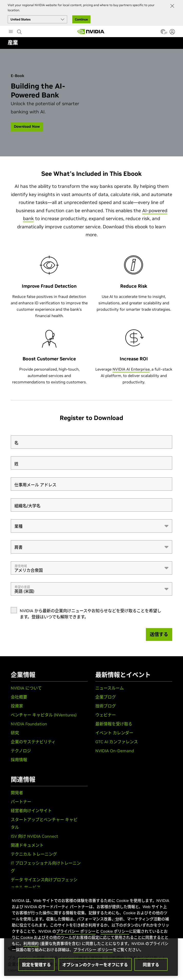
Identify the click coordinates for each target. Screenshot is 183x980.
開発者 (17, 793)
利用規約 (31, 944)
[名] (91, 442)
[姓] (91, 463)
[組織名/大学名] (91, 505)
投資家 (17, 706)
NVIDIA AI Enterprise (131, 369)
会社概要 (19, 697)
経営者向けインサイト (31, 811)
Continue (81, 19)
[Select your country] (37, 19)
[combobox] (91, 526)
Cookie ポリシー (115, 931)
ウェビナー (106, 715)
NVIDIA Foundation (29, 724)
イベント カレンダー (114, 733)
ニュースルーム (110, 688)
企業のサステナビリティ (33, 742)
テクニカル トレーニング (34, 854)
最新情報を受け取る (114, 724)
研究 (15, 733)
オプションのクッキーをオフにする (95, 965)
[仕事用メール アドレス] (91, 484)
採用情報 (19, 760)
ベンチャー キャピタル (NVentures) (44, 715)
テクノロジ (21, 751)
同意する (151, 965)
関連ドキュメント (27, 845)
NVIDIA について (26, 688)
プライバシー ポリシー (76, 931)
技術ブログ (106, 706)
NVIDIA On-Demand (115, 751)
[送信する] (159, 634)
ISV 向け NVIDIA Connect (34, 836)
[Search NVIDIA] (20, 30)
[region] (91, 932)
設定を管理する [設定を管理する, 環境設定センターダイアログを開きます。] (36, 965)
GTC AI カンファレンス (117, 742)
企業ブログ (106, 697)
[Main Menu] (11, 32)
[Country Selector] (163, 33)
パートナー (21, 802)
